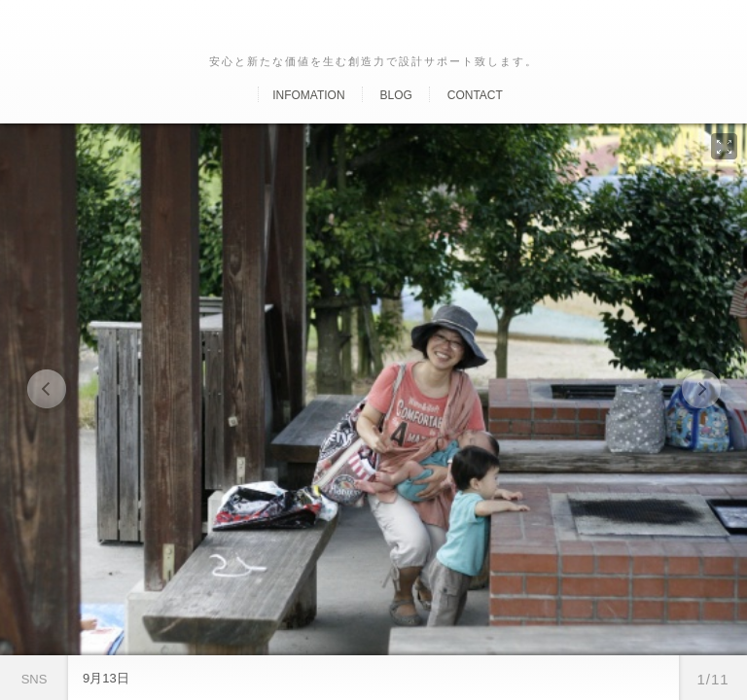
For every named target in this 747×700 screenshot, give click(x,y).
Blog (395, 95)
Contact (475, 95)
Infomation (308, 95)
